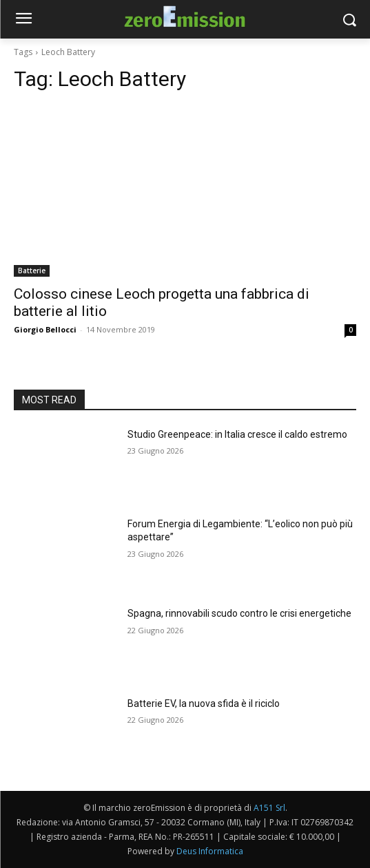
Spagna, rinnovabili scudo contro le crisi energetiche (239, 613)
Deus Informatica (210, 851)
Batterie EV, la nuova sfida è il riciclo (204, 703)
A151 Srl (269, 808)
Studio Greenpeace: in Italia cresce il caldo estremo (237, 434)
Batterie (32, 271)
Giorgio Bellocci (45, 329)
